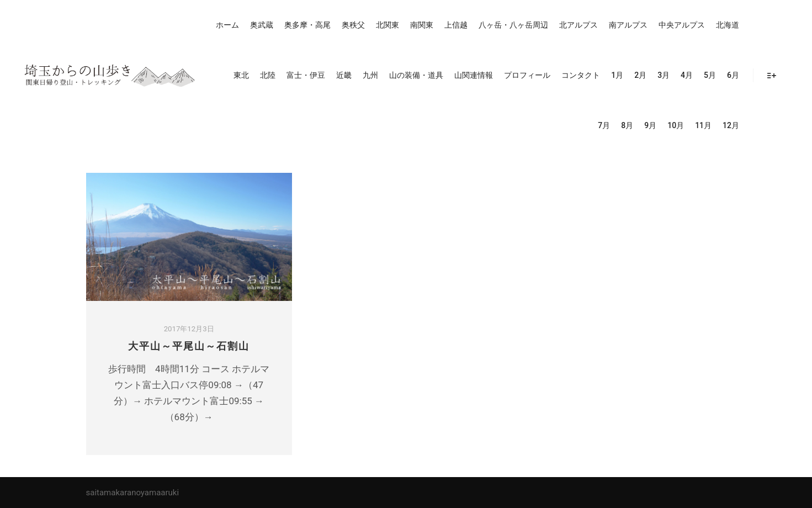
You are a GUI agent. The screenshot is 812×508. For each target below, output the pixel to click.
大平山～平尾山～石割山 (189, 346)
